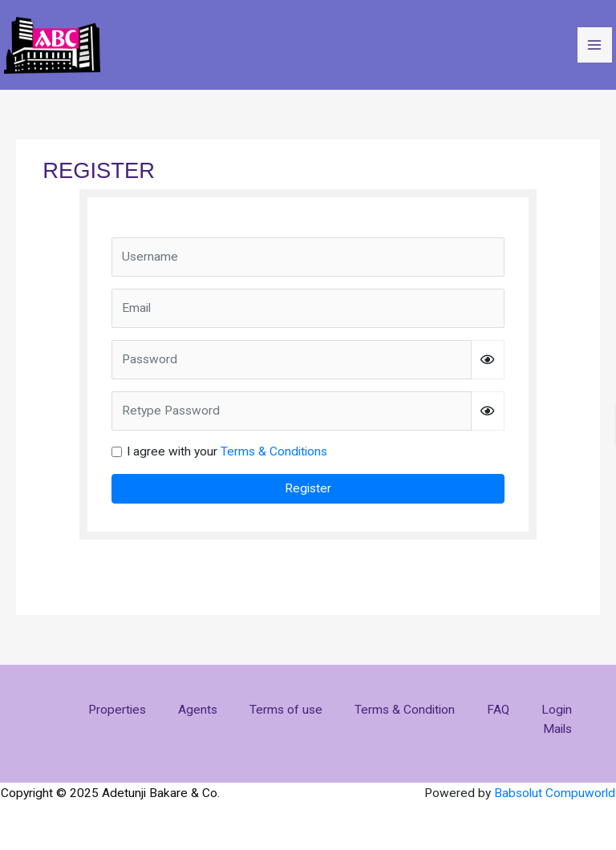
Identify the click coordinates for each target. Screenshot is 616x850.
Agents (198, 710)
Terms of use (286, 710)
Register (308, 488)
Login (557, 710)
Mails (557, 729)
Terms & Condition (405, 710)
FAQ (498, 710)
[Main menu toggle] (595, 45)
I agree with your (227, 451)
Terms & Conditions (274, 451)
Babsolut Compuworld (555, 793)
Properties (117, 710)
